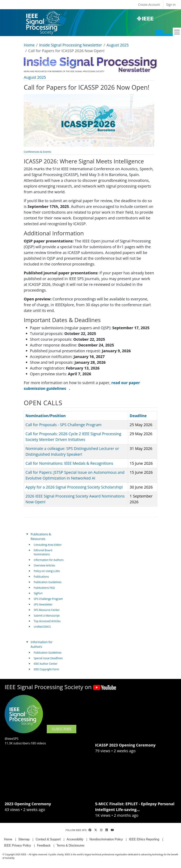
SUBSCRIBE (62, 729)
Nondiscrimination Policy (106, 839)
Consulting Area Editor (48, 545)
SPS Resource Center (47, 610)
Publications (41, 577)
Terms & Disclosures (71, 845)
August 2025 (118, 45)
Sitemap (24, 839)
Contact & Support (48, 839)
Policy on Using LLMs (47, 571)
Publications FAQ (44, 588)
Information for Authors (49, 560)
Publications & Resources (41, 537)
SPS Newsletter (43, 604)
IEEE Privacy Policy (17, 845)
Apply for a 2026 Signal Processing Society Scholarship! (74, 487)
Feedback (44, 845)
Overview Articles (44, 565)
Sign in (171, 5)
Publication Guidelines (48, 582)
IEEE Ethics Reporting (144, 839)
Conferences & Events (37, 152)
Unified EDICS (42, 627)
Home (29, 45)
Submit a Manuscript (47, 615)
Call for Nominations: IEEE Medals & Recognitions (69, 463)
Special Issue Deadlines (48, 658)
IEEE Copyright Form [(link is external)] (48, 669)
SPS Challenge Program (48, 599)
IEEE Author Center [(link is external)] (47, 664)
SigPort (38, 593)
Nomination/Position (46, 416)
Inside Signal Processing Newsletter (71, 45)
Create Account (149, 5)
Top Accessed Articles (47, 621)
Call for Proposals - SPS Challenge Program (64, 425)
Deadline (138, 416)
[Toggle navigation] (177, 32)
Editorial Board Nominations (43, 552)
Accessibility (75, 839)
